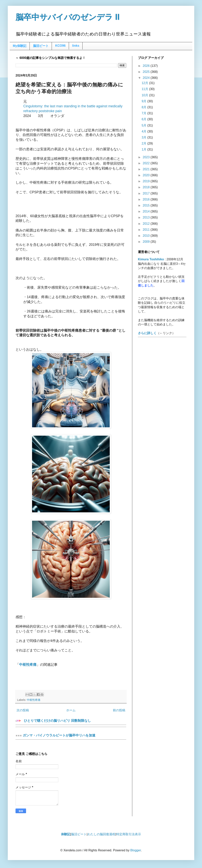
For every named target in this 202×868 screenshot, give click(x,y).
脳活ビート (41, 46)
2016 (147, 199)
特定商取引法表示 (129, 834)
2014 (147, 211)
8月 (144, 107)
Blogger (136, 850)
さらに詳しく (147, 333)
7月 (144, 113)
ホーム (71, 710)
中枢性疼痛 (34, 700)
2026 (147, 66)
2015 (147, 205)
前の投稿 (119, 710)
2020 (147, 175)
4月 (144, 131)
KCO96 (60, 46)
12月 (145, 83)
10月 (145, 95)
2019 (147, 181)
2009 (147, 242)
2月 (144, 143)
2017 (147, 193)
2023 (147, 157)
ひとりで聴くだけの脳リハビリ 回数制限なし (71, 722)
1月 (144, 149)
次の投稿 (23, 710)
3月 (144, 137)
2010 (147, 236)
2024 (147, 78)
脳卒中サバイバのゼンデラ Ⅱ (68, 17)
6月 (144, 119)
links (76, 46)
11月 (145, 89)
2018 (147, 187)
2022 (147, 163)
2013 (147, 217)
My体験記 (20, 46)
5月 (144, 125)
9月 (144, 101)
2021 (147, 169)
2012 (147, 224)
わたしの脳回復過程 (101, 834)
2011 (147, 230)
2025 (147, 72)
